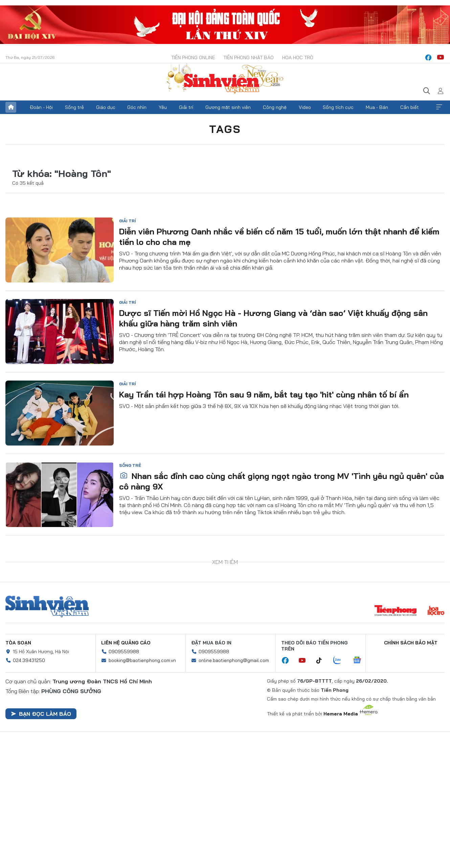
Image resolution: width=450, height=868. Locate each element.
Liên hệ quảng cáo (126, 643)
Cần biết (410, 107)
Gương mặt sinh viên (228, 107)
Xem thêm (439, 107)
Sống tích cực (338, 107)
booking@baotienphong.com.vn (142, 660)
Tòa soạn (18, 643)
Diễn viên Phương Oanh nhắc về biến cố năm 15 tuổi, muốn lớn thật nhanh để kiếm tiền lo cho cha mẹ (279, 237)
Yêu (163, 107)
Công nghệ (275, 107)
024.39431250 (29, 660)
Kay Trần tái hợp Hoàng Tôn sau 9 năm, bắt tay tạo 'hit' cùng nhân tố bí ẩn (264, 394)
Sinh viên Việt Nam (47, 607)
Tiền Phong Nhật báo (249, 58)
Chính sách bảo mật (411, 643)
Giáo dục (106, 107)
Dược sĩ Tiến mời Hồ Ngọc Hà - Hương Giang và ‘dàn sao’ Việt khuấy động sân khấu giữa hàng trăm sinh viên (273, 318)
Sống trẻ (74, 107)
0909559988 (124, 652)
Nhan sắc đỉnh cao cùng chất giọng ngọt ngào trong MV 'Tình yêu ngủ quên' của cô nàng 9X (282, 481)
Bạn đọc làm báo (41, 714)
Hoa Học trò (298, 58)
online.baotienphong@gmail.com (234, 660)
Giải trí (186, 107)
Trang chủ (11, 107)
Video (305, 107)
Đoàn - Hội (41, 107)
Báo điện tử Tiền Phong (225, 79)
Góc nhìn (137, 107)
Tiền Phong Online (193, 58)
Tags (225, 129)
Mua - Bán (377, 107)
